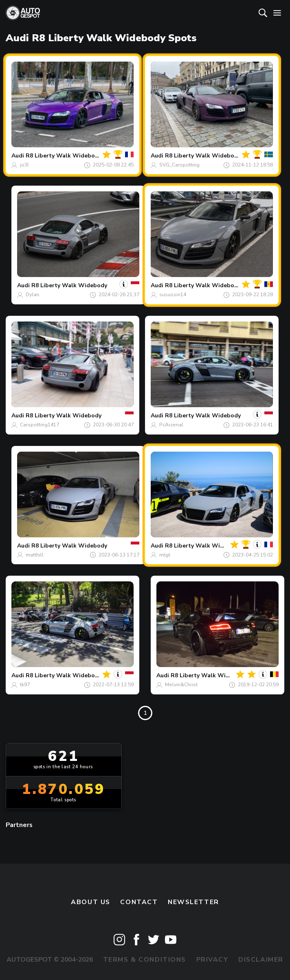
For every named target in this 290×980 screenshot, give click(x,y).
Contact (139, 902)
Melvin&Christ (181, 685)
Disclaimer (261, 960)
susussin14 (173, 295)
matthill (35, 555)
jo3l (24, 165)
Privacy (212, 960)
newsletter (193, 902)
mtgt (165, 555)
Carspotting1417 (40, 425)
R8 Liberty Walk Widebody (64, 156)
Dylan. (33, 295)
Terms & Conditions (145, 960)
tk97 (25, 685)
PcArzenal (171, 425)
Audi (18, 156)
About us (91, 902)
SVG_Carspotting (179, 165)
